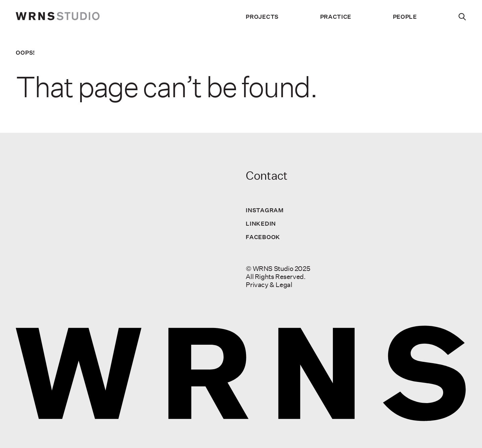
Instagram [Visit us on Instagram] (265, 210)
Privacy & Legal (269, 285)
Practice (336, 17)
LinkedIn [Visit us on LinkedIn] (261, 223)
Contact (266, 176)
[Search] (462, 17)
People (405, 17)
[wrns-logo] (58, 17)
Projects (262, 17)
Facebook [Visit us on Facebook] (263, 237)
